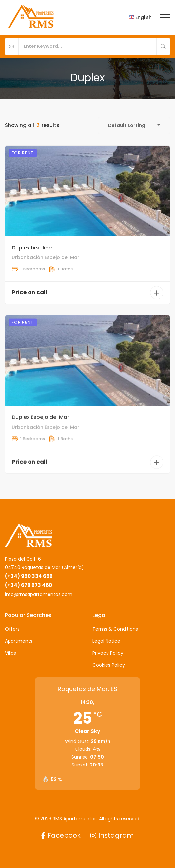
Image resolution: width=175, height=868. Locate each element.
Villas (10, 653)
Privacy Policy (108, 653)
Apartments (19, 641)
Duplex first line (32, 248)
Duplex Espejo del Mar (40, 429)
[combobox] (134, 125)
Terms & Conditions (115, 629)
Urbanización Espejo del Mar (46, 257)
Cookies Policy (109, 665)
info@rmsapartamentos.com (39, 594)
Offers (12, 629)
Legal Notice (106, 641)
